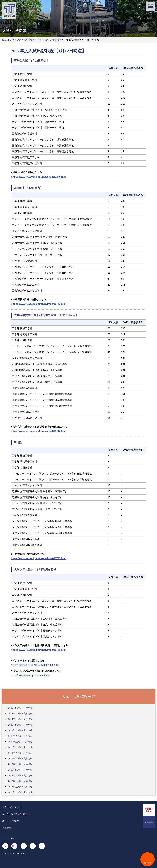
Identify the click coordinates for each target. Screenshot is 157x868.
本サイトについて (11, 821)
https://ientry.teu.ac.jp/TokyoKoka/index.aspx (35, 665)
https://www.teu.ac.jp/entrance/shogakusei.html (39, 177)
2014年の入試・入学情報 (20, 775)
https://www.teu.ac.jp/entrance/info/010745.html (39, 650)
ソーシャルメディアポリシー (16, 814)
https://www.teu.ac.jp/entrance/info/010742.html (39, 304)
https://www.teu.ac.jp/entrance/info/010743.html (39, 558)
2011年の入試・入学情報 (20, 792)
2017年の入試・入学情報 (20, 759)
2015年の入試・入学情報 (20, 770)
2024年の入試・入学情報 (20, 719)
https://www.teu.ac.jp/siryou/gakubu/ (31, 675)
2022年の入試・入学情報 (47, 40)
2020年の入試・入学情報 (20, 742)
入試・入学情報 (25, 40)
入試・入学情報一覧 (78, 696)
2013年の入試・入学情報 (20, 781)
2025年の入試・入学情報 (20, 714)
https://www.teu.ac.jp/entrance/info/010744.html (39, 431)
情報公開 (149, 822)
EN (12, 838)
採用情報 (7, 828)
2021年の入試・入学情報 (20, 736)
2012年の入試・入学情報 (20, 787)
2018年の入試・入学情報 (20, 753)
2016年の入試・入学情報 (20, 764)
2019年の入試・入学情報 (20, 747)
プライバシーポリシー (13, 807)
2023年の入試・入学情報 (20, 725)
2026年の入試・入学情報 (20, 708)
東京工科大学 (8, 40)
